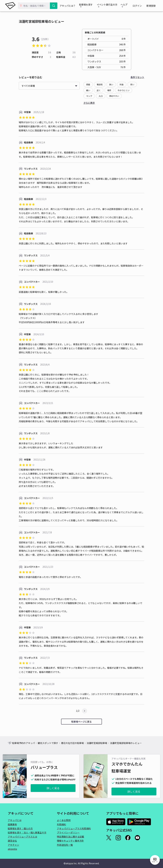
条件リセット (137, 77)
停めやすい (114, 96)
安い (132, 84)
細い (88, 90)
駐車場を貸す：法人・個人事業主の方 (27, 832)
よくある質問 (64, 820)
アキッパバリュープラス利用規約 (74, 828)
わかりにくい (124, 90)
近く (99, 90)
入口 (101, 96)
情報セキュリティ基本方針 (70, 841)
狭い (111, 84)
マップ (89, 96)
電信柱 (100, 84)
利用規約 (61, 824)
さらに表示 (89, 103)
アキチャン (13, 845)
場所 (109, 90)
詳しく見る (53, 788)
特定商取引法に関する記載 (70, 837)
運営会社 (12, 841)
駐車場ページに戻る (81, 722)
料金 (122, 84)
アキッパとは (15, 820)
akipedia (12, 849)
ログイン (140, 6)
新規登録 (152, 6)
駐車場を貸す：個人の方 (20, 828)
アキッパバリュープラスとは (22, 837)
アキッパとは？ (68, 6)
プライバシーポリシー (68, 832)
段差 (88, 84)
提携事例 (12, 824)
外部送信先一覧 (65, 845)
